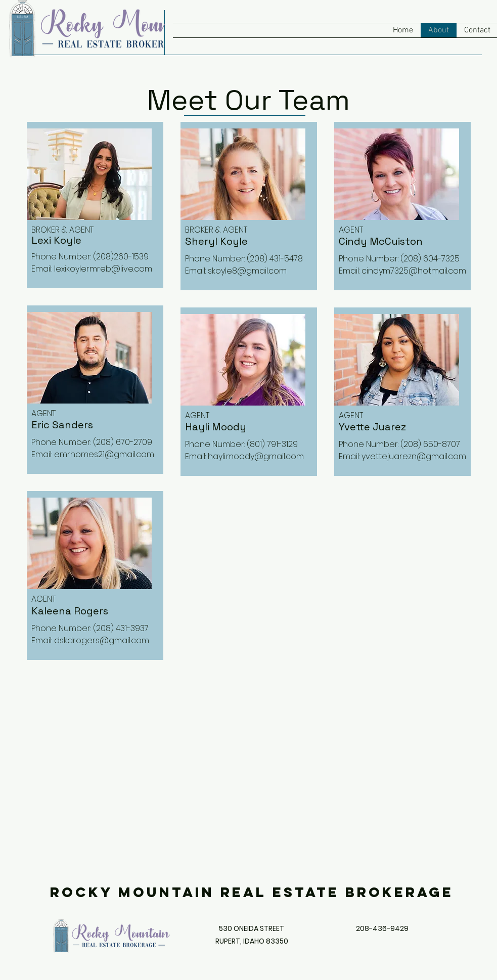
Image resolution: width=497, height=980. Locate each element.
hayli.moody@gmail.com (256, 456)
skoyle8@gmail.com (247, 271)
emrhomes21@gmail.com (104, 454)
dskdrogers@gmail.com (102, 640)
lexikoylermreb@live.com (103, 269)
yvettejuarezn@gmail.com (414, 456)
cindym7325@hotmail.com (414, 271)
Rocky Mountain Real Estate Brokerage (252, 892)
